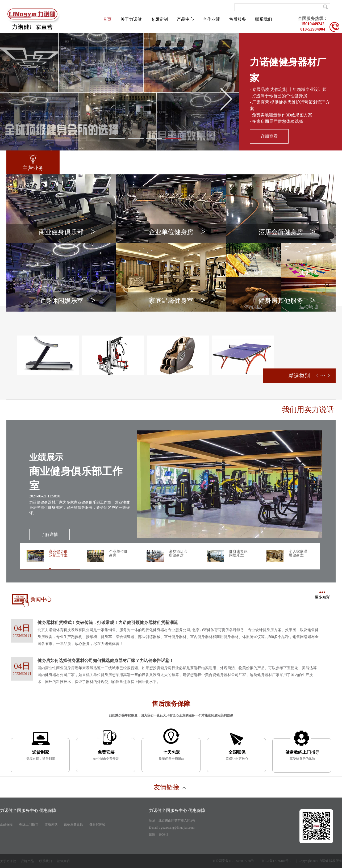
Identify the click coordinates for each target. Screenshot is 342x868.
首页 (107, 19)
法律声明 (64, 861)
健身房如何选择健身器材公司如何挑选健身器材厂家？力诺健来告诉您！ (106, 661)
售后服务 (237, 19)
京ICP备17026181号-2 (276, 861)
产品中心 (185, 19)
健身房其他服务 (287, 302)
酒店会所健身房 (287, 233)
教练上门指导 (29, 824)
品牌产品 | (28, 861)
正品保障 (6, 824)
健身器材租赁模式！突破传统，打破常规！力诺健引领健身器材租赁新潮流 (108, 622)
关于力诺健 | (9, 861)
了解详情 (49, 534)
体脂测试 (51, 824)
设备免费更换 (73, 824)
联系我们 (264, 19)
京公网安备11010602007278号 (233, 861)
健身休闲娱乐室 (67, 302)
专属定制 (159, 19)
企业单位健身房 (177, 233)
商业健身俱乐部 (67, 233)
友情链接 (170, 787)
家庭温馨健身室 (177, 302)
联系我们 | (46, 861)
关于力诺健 (131, 19)
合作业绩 (211, 19)
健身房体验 (97, 824)
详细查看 (269, 136)
